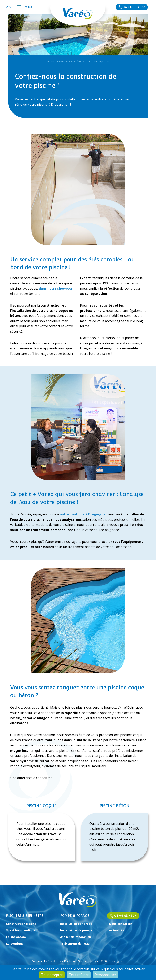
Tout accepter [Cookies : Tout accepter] (52, 975)
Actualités (117, 930)
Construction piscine (21, 924)
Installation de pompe (76, 930)
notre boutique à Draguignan (84, 514)
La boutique (15, 943)
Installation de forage (76, 924)
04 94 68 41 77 (125, 916)
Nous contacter (121, 924)
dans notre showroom (57, 288)
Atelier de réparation (76, 937)
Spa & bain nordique (21, 930)
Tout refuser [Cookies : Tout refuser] (79, 975)
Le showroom (16, 937)
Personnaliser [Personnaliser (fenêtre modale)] (106, 975)
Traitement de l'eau (75, 943)
